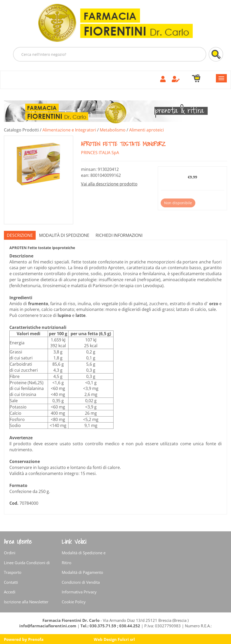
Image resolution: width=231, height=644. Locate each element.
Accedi (10, 592)
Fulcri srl (126, 639)
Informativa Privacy (79, 592)
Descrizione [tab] (20, 235)
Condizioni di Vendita (81, 582)
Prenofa (36, 639)
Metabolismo (113, 130)
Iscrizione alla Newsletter (26, 602)
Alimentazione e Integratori (69, 130)
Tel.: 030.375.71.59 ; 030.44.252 (110, 626)
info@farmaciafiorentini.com (48, 626)
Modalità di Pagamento (82, 572)
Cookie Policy (74, 602)
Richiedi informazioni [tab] (119, 235)
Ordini (10, 553)
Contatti (11, 582)
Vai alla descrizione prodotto (109, 184)
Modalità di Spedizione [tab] (64, 235)
